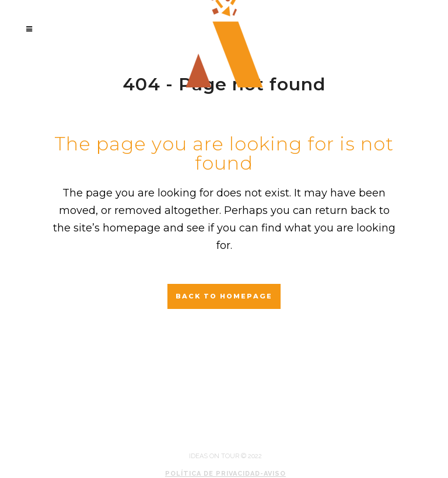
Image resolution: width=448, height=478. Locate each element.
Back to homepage (224, 296)
